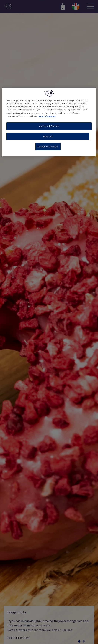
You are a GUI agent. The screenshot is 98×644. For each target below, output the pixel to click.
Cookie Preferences (48, 147)
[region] (49, 122)
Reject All (48, 136)
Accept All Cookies (49, 126)
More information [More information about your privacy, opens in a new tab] (47, 116)
